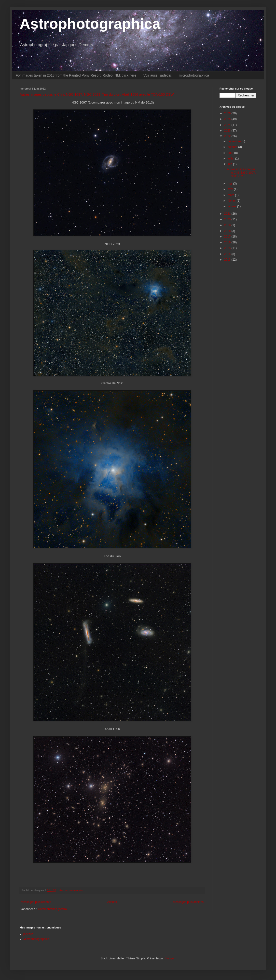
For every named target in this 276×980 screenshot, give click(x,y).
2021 (228, 214)
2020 (228, 219)
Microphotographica (36, 939)
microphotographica (194, 75)
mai (230, 184)
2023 (228, 131)
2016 (228, 242)
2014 (228, 254)
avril (231, 189)
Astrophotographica (90, 24)
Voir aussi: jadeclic (158, 75)
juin (230, 164)
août (231, 153)
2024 (228, 125)
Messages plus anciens (188, 902)
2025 (228, 119)
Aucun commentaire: (72, 890)
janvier (232, 206)
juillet (231, 159)
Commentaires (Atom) (52, 909)
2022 (228, 136)
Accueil (112, 902)
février (232, 201)
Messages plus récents (36, 902)
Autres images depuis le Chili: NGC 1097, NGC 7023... (241, 173)
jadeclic (28, 934)
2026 (228, 113)
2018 (228, 231)
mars (231, 195)
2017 (228, 237)
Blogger (170, 958)
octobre (233, 147)
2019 (228, 225)
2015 (228, 248)
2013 (228, 260)
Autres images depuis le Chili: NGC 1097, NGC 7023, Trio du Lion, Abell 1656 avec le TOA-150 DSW (97, 94)
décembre (235, 141)
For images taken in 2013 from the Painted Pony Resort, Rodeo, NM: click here (76, 75)
